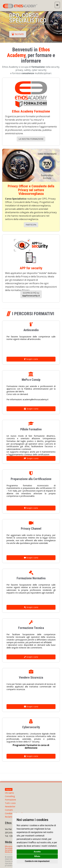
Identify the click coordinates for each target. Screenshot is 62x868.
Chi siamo (9, 793)
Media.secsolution (12, 852)
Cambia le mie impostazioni (37, 861)
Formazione (10, 800)
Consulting (10, 796)
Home (9, 789)
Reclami (9, 817)
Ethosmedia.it (10, 846)
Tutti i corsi (10, 803)
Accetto (37, 852)
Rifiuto (37, 856)
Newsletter (10, 806)
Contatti (9, 810)
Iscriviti (18, 34)
